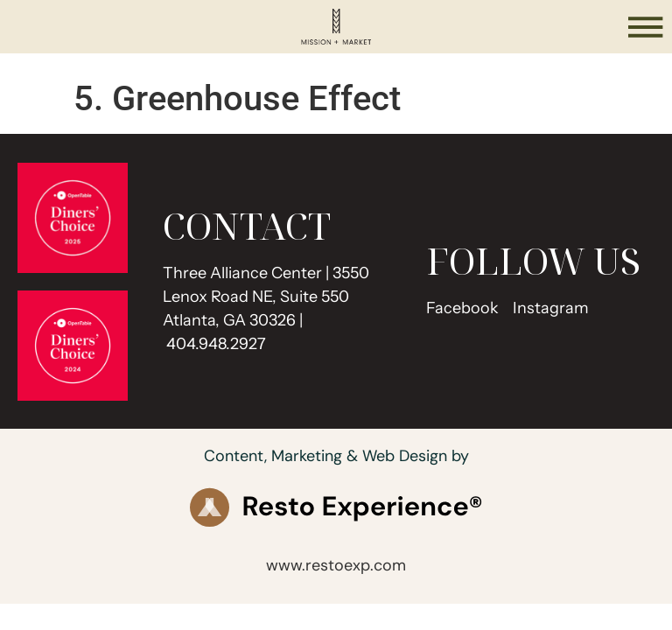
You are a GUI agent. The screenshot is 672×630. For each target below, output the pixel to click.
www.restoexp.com (336, 565)
